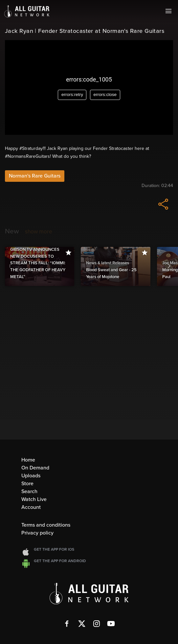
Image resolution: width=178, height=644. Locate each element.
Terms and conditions (46, 525)
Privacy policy (37, 533)
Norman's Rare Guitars (35, 176)
